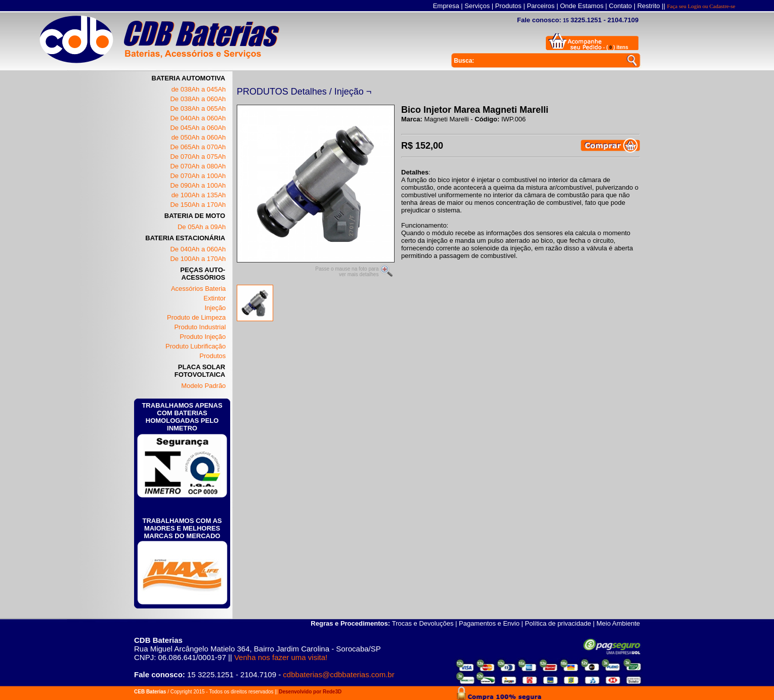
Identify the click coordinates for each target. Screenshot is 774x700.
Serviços (477, 6)
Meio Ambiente (618, 623)
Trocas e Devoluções (423, 623)
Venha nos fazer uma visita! (281, 657)
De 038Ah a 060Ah (198, 99)
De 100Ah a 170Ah (198, 259)
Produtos (508, 6)
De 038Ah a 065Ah (198, 108)
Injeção (215, 308)
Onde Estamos (582, 6)
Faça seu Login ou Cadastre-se (701, 6)
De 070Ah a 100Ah (198, 176)
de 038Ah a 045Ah (199, 89)
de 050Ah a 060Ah (199, 137)
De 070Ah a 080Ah (198, 166)
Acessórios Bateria (198, 289)
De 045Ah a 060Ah (198, 128)
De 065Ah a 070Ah (198, 147)
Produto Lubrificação (196, 346)
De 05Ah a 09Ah (202, 227)
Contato (621, 6)
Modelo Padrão (203, 386)
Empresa (446, 6)
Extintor (214, 298)
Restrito (649, 6)
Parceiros (541, 6)
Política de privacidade (558, 623)
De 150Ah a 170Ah (198, 205)
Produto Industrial (200, 327)
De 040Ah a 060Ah (198, 118)
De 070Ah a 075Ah (198, 157)
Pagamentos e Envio (489, 623)
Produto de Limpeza (196, 317)
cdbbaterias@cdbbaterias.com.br (338, 674)
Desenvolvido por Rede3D (310, 692)
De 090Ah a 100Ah (198, 185)
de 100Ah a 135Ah (199, 195)
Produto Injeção (203, 337)
